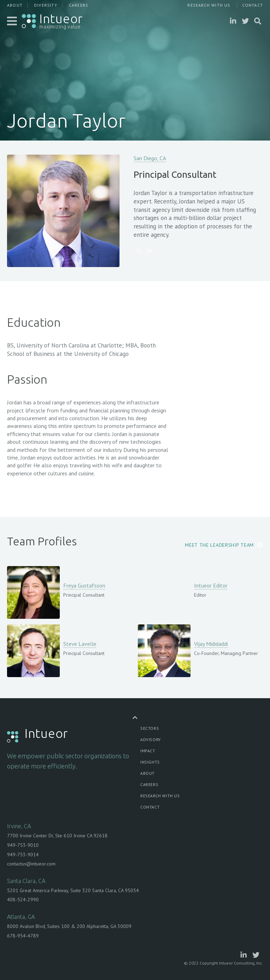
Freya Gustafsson (84, 585)
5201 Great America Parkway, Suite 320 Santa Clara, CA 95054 (73, 890)
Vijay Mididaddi (211, 644)
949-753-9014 (23, 855)
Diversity (46, 5)
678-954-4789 (23, 936)
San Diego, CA (150, 158)
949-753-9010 (23, 845)
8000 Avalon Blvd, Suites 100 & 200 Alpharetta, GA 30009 (69, 926)
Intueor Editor (211, 585)
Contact (253, 5)
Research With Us (209, 5)
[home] (52, 21)
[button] (13, 21)
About (15, 5)
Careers (79, 5)
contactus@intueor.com (31, 864)
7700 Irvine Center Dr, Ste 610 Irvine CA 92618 (57, 836)
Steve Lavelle (80, 644)
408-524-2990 (23, 900)
